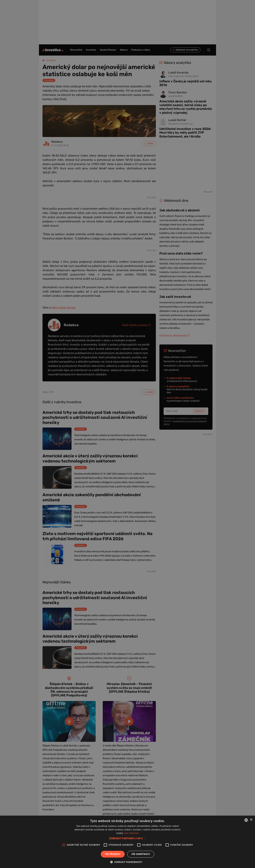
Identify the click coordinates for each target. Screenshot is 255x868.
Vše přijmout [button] (113, 854)
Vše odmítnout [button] (141, 854)
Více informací (131, 833)
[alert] (127, 434)
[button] (127, 838)
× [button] (251, 820)
